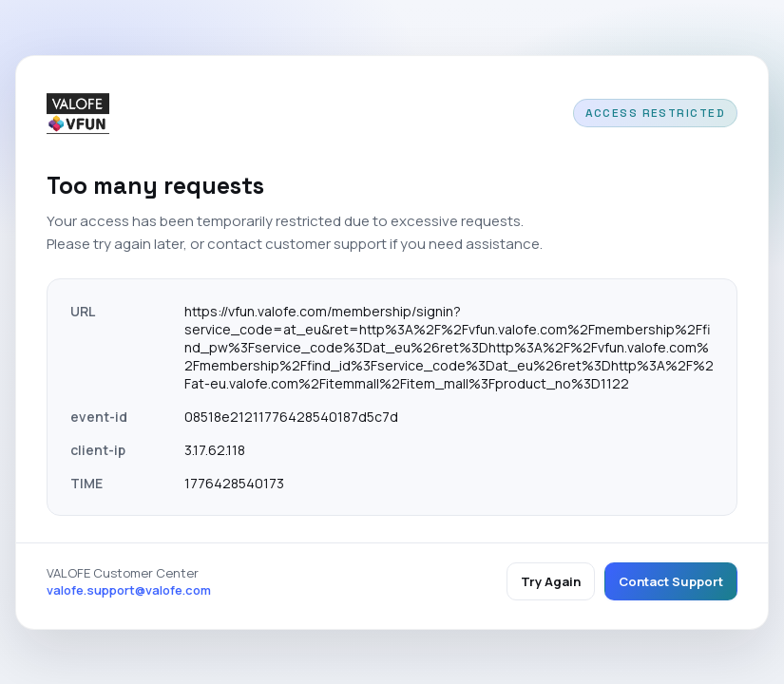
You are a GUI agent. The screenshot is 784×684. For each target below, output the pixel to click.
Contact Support (671, 581)
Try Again (551, 581)
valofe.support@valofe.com (129, 590)
